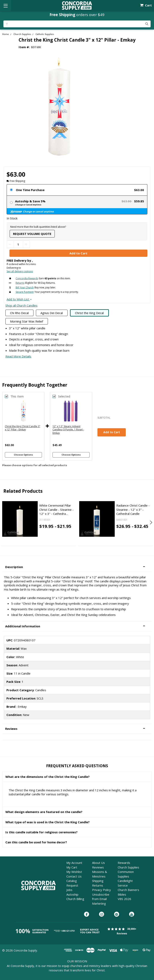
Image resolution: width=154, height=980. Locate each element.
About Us (98, 863)
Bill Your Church (25, 287)
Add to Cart (112, 432)
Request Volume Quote (32, 234)
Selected (64, 396)
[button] (77, 567)
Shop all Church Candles (21, 305)
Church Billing (75, 899)
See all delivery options (20, 271)
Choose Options (23, 455)
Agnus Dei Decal (52, 313)
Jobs (69, 890)
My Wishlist (74, 872)
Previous (4, 522)
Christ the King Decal (89, 313)
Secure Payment (25, 292)
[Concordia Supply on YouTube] (132, 914)
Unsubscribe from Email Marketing (101, 899)
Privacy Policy (101, 890)
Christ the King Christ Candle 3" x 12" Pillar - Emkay (23, 428)
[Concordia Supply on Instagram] (102, 914)
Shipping (98, 881)
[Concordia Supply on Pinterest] (117, 914)
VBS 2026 (124, 899)
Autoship (72, 894)
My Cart (72, 867)
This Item (17, 396)
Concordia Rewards (27, 278)
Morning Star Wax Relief (27, 321)
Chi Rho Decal (19, 313)
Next (150, 522)
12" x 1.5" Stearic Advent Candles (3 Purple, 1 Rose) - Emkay (68, 430)
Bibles (122, 894)
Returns (20, 283)
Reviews (98, 867)
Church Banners (128, 890)
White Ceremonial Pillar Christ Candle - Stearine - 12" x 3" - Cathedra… (56, 509)
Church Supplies (128, 867)
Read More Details (18, 356)
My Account (74, 863)
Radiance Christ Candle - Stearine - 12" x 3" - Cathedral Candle (133, 509)
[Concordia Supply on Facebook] (87, 914)
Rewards (124, 863)
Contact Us (74, 876)
